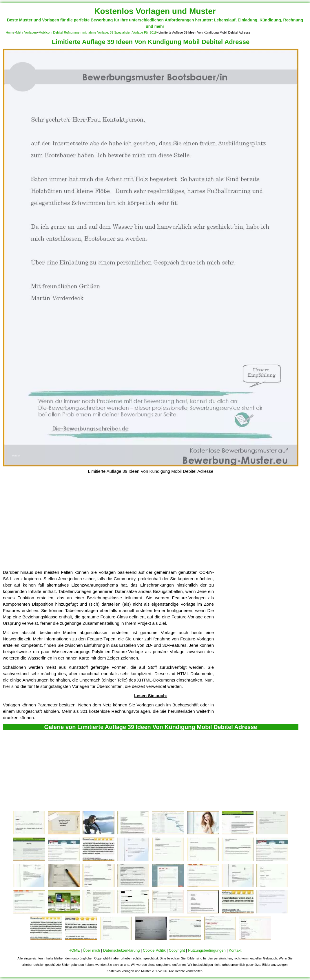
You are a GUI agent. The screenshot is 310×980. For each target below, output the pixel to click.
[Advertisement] (151, 526)
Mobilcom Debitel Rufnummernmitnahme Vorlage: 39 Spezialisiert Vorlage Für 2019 (98, 32)
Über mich (91, 950)
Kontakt (235, 950)
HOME (74, 950)
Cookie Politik (154, 950)
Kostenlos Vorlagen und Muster (155, 11)
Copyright (177, 950)
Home (10, 32)
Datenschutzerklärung (121, 950)
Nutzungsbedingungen (207, 950)
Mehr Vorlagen (26, 32)
